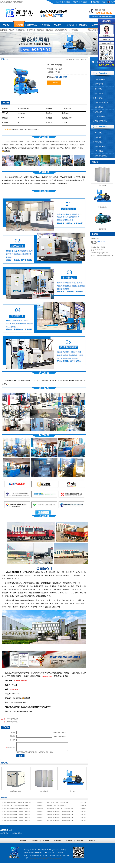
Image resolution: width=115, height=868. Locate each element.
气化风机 (99, 133)
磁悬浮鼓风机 (4, 833)
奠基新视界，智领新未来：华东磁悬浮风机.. (60, 808)
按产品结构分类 (101, 73)
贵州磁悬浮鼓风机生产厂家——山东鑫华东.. (17, 817)
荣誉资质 (57, 841)
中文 (103, 2)
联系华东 (80, 841)
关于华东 (96, 25)
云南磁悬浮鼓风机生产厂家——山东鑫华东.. (60, 811)
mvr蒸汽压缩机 (74, 30)
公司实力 (70, 25)
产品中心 (82, 59)
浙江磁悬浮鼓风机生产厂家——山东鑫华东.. (60, 820)
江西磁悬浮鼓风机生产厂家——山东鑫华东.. (60, 817)
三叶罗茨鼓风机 (17, 833)
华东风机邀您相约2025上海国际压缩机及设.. (17, 808)
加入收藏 (59, 2)
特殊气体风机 (100, 147)
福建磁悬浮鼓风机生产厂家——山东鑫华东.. (17, 820)
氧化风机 (99, 137)
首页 (77, 59)
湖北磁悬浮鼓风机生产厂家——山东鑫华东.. (17, 811)
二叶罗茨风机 (20, 30)
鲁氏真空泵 (49, 30)
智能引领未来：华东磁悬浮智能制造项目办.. (17, 805)
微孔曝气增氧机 (101, 156)
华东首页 (6, 25)
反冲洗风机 (99, 151)
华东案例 (57, 25)
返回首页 (67, 2)
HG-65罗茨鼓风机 (12, 722)
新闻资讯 (83, 25)
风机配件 (99, 112)
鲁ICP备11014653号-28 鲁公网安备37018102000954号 (46, 858)
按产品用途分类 (101, 126)
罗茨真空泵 (40, 30)
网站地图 (84, 2)
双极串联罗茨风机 (102, 103)
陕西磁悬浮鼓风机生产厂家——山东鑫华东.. (60, 814)
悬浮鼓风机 (32, 25)
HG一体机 (99, 98)
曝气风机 (99, 142)
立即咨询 (54, 83)
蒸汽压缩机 (99, 107)
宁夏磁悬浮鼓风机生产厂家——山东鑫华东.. (17, 814)
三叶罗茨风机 (31, 30)
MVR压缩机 (45, 25)
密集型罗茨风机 (101, 121)
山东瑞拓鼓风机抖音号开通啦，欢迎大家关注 (18, 802)
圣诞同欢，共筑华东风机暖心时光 (57, 805)
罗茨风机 (19, 25)
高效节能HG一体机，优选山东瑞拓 (58, 802)
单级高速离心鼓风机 (61, 30)
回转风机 (99, 89)
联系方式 (75, 2)
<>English (110, 2)
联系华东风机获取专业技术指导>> (102, 17)
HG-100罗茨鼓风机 (12, 719)
